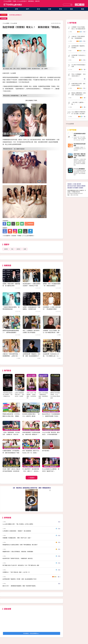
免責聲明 (81, 188)
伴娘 (12, 249)
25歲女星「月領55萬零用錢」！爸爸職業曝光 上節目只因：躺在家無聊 (11, 356)
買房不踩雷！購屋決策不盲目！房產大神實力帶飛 (80, 156)
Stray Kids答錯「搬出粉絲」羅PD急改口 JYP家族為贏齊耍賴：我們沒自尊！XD (51, 434)
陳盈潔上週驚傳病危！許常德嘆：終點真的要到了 (79, 94)
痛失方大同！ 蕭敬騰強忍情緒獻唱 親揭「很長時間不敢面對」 (20, 586)
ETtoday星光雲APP (22, 1)
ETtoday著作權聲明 (28, 236)
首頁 (5, 9)
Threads (76, 5)
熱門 (27, 9)
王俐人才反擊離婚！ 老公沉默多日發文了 (79, 75)
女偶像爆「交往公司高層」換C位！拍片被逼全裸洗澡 (79, 28)
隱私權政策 (70, 188)
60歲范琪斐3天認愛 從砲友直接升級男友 (78, 84)
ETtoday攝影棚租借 (79, 169)
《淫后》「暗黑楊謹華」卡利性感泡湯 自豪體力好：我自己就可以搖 (11, 434)
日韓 (49, 9)
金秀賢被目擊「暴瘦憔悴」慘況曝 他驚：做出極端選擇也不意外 (31, 356)
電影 (71, 9)
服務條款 (83, 186)
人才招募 (74, 184)
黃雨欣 (18, 249)
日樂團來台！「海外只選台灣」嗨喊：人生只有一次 (16, 572)
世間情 (6, 249)
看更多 (32, 478)
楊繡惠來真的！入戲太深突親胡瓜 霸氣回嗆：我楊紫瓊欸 (18, 552)
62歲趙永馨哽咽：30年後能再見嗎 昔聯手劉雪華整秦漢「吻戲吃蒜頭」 (11, 453)
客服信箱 (79, 186)
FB (81, 5)
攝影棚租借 (31, 1)
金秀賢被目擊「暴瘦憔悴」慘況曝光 (79, 47)
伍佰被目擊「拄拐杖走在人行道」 (79, 56)
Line (78, 5)
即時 (16, 9)
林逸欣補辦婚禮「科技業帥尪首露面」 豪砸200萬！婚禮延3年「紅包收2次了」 (31, 434)
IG (83, 5)
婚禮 (25, 249)
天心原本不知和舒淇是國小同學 (79, 66)
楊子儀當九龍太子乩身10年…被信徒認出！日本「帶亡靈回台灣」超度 (21, 565)
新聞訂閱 (37, 1)
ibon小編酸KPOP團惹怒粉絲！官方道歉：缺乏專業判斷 (79, 113)
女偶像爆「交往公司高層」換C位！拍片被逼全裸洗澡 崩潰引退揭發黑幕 (52, 332)
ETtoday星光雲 (13, 5)
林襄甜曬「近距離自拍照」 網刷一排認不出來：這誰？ (17, 538)
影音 (38, 9)
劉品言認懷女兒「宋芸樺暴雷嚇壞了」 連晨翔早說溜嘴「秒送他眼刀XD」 (51, 416)
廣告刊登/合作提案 (72, 186)
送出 (71, 5)
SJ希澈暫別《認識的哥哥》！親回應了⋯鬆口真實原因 (17, 531)
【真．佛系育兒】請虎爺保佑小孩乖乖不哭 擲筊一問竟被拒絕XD (32, 488)
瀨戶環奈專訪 (46, 451)
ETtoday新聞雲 (8, 1)
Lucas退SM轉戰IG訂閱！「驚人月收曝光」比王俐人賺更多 (18, 524)
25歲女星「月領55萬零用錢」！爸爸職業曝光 (78, 37)
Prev (5, 384)
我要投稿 (70, 184)
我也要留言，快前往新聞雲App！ (32, 633)
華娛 (60, 9)
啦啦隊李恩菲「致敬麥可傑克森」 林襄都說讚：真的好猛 (18, 558)
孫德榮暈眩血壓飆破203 (15, 15)
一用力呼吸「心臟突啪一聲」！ (78, 103)
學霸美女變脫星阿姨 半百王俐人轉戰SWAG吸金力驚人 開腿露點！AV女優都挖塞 (11, 416)
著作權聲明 (76, 188)
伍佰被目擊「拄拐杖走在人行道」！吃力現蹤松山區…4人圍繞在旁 (51, 356)
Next (58, 384)
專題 (82, 9)
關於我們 (79, 184)
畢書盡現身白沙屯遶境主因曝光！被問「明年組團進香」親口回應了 (20, 545)
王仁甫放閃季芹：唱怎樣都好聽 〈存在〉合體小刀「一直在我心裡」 (31, 471)
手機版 (14, 1)
